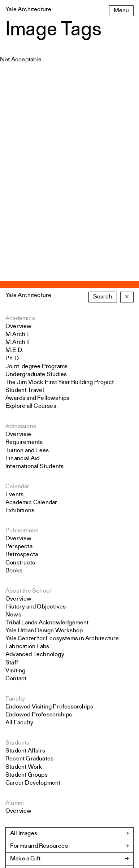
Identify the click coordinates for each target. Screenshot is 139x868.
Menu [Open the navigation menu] (121, 11)
